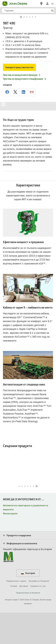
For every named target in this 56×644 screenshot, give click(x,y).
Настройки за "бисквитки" (39, 613)
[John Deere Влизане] (47, 4)
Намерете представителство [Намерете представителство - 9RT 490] (19, 99)
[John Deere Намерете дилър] (41, 4)
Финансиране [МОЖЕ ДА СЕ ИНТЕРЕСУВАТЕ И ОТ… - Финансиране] (10, 545)
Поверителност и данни (16, 613)
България (28, 604)
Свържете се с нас (38, 618)
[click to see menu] (53, 4)
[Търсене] (28, 11)
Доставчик (24, 618)
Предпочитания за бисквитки (28, 624)
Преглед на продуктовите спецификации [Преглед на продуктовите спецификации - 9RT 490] (25, 110)
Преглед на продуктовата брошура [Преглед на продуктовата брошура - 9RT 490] (22, 106)
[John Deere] (17, 4)
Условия (14, 618)
